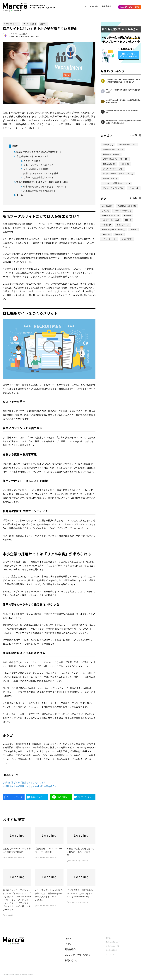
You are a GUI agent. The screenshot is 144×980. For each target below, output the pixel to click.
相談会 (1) (119, 234)
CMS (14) (128, 215)
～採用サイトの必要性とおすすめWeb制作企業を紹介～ (30, 786)
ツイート (38, 797)
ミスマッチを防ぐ (32, 161)
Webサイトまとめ (30, 24)
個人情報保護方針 (111, 950)
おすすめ (43, 24)
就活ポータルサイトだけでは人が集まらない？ (39, 152)
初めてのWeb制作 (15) (123, 211)
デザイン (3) (107, 225)
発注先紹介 (107, 6)
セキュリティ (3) (123, 225)
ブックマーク (87, 797)
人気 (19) (106, 211)
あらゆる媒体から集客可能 (36, 169)
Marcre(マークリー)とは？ (130, 7)
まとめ (20, 195)
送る (62, 797)
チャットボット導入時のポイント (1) (116, 183)
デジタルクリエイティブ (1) (113, 188)
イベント (94, 6)
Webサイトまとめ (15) (110, 215)
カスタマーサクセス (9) (111, 220)
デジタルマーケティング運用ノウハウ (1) (118, 174)
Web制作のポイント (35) (127, 206)
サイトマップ (110, 954)
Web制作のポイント (12, 24)
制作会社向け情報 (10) (111, 154)
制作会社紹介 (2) (109, 164)
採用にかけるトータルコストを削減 (41, 173)
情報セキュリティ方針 (113, 946)
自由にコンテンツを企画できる (38, 165)
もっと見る (133, 198)
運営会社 (109, 938)
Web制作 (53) (108, 145)
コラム (83, 6)
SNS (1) (134, 230)
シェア (15, 797)
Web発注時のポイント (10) (113, 150)
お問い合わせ (71, 961)
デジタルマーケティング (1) (113, 169)
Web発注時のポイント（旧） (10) (115, 159)
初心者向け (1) (127, 239)
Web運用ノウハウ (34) (127, 145)
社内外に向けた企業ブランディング (41, 178)
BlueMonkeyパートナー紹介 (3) (114, 230)
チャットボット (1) (110, 179)
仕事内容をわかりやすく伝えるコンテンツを (45, 187)
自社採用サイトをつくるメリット (32, 157)
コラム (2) (125, 164)
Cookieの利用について (113, 942)
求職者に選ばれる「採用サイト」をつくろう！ (25, 783)
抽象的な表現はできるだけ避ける (40, 191)
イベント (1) (134, 188)
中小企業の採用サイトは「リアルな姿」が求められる (42, 182)
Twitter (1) (106, 234)
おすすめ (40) (107, 206)
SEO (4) (128, 220)
